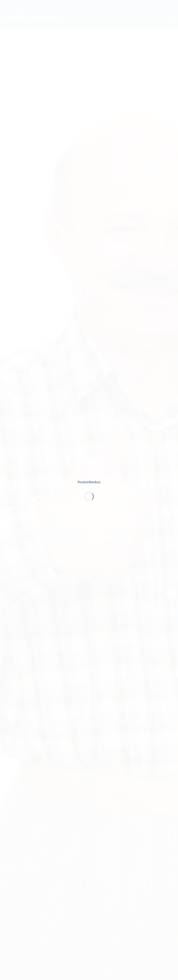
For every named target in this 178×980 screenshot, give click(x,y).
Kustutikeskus (89, 482)
